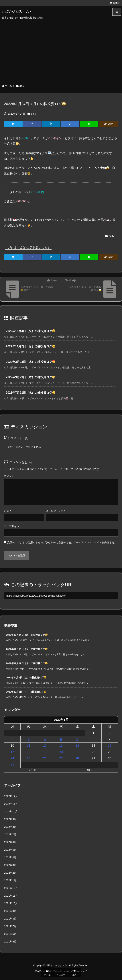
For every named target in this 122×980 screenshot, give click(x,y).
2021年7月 (10, 926)
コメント (9, 476)
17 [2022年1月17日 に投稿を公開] (12, 752)
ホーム (8, 86)
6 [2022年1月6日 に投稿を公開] (61, 739)
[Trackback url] (61, 596)
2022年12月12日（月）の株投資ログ (27, 663)
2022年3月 (10, 865)
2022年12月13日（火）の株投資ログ (27, 649)
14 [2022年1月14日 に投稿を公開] (77, 746)
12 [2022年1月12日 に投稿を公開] (45, 746)
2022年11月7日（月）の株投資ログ (30, 346)
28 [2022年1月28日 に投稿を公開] (77, 758)
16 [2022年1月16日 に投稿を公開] (110, 746)
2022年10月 (11, 812)
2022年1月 (10, 880)
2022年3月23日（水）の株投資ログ (30, 362)
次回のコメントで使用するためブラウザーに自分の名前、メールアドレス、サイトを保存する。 (62, 542)
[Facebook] (32, 124)
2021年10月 (11, 903)
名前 (7, 511)
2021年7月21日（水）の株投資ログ (30, 393)
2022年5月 (10, 850)
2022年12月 (11, 796)
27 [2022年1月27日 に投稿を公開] (61, 758)
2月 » (89, 770)
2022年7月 (10, 834)
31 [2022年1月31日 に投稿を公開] (12, 765)
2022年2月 (10, 873)
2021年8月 (10, 919)
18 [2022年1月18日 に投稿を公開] (29, 752)
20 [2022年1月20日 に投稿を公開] (61, 752)
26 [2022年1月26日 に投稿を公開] (45, 758)
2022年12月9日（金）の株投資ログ (26, 678)
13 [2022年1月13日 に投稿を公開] (61, 746)
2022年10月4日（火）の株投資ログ (30, 331)
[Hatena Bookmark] (70, 124)
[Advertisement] (61, 53)
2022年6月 (10, 842)
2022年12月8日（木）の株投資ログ (26, 692)
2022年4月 (10, 857)
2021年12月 (11, 888)
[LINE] (89, 124)
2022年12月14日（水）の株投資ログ (27, 635)
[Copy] (108, 124)
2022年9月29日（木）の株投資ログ (30, 377)
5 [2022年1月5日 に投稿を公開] (45, 739)
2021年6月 (10, 934)
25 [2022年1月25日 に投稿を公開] (29, 758)
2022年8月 (10, 827)
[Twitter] (13, 124)
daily (22, 86)
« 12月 (33, 770)
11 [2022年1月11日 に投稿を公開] (29, 746)
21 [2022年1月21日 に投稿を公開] (77, 752)
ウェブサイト (12, 526)
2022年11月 (11, 804)
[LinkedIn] (51, 124)
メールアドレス (55, 511)
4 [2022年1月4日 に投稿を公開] (28, 739)
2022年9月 (10, 819)
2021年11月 (11, 896)
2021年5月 (10, 942)
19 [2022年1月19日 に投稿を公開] (45, 752)
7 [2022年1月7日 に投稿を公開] (77, 739)
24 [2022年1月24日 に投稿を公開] (12, 758)
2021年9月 (10, 911)
